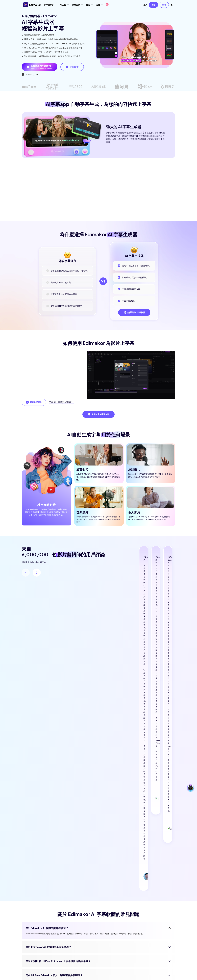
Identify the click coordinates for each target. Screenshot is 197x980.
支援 (99, 6)
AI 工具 (64, 6)
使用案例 (77, 6)
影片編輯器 (50, 6)
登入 (145, 5)
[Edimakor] (107, 5)
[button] (37, 578)
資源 (89, 6)
